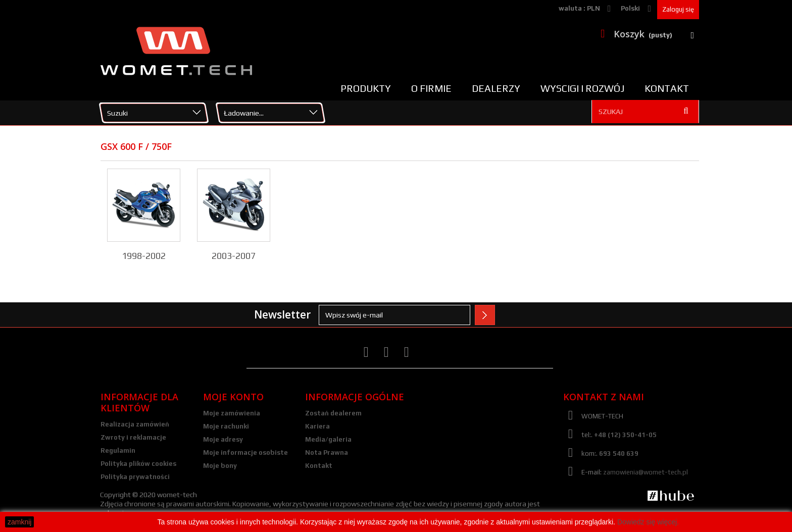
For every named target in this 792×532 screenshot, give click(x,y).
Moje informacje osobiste (245, 453)
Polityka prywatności (135, 477)
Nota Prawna (327, 453)
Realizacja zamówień (135, 424)
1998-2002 (144, 256)
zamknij (19, 522)
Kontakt (667, 88)
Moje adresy (223, 439)
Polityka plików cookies (138, 464)
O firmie (431, 88)
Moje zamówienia (232, 413)
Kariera (317, 426)
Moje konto (233, 397)
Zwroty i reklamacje (133, 437)
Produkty (366, 88)
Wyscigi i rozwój (582, 88)
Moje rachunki (226, 426)
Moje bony (220, 466)
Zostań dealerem (333, 413)
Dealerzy (496, 88)
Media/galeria (328, 439)
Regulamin (118, 450)
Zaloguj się (678, 9)
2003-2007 (234, 256)
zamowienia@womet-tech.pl (646, 472)
